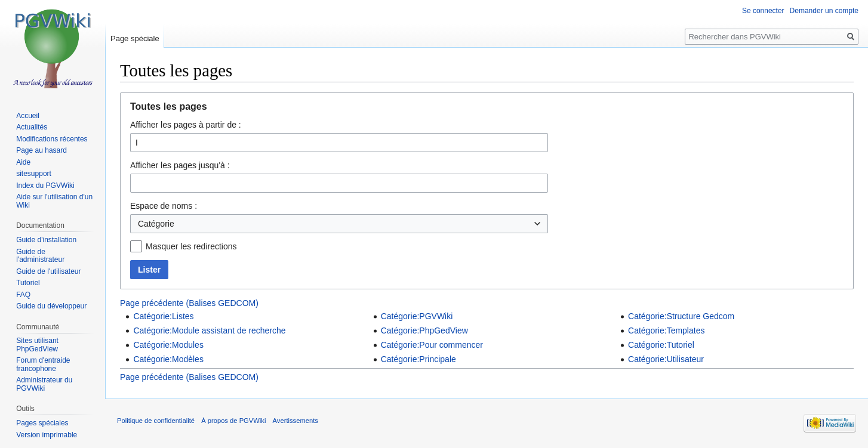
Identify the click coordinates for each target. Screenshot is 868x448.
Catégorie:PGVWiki (417, 316)
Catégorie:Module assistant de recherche (209, 330)
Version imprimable (47, 435)
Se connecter (763, 11)
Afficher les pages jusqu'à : (180, 165)
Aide (23, 162)
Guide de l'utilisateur (48, 271)
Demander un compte (824, 11)
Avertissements (296, 421)
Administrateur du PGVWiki (44, 384)
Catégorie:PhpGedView (424, 330)
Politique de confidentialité (156, 421)
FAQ (23, 295)
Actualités (32, 127)
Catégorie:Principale (418, 359)
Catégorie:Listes (163, 316)
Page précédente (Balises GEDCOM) (189, 303)
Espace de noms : (164, 206)
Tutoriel (28, 283)
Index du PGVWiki (45, 186)
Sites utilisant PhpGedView (37, 345)
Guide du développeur (51, 306)
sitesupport (34, 174)
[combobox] (339, 224)
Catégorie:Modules (168, 345)
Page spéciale (135, 38)
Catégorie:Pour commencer (432, 345)
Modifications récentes (52, 139)
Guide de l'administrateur (40, 256)
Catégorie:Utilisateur (666, 359)
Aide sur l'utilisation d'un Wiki (54, 201)
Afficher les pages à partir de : (186, 125)
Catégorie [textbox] (156, 224)
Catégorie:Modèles (168, 359)
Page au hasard (41, 150)
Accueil (28, 116)
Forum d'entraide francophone (43, 364)
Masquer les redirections (191, 246)
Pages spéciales (42, 423)
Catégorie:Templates (666, 330)
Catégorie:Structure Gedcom (681, 316)
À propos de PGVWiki (233, 421)
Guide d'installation (46, 240)
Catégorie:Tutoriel (661, 345)
